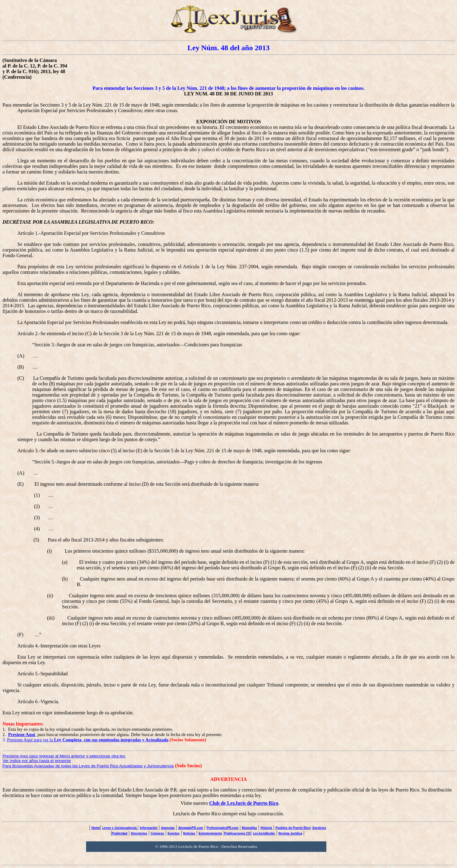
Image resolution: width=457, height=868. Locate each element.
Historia (266, 828)
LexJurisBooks (264, 833)
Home (96, 828)
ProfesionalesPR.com (222, 828)
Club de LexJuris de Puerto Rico (244, 803)
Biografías (249, 828)
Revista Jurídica (290, 833)
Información (148, 828)
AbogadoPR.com (191, 828)
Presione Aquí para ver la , (88, 740)
